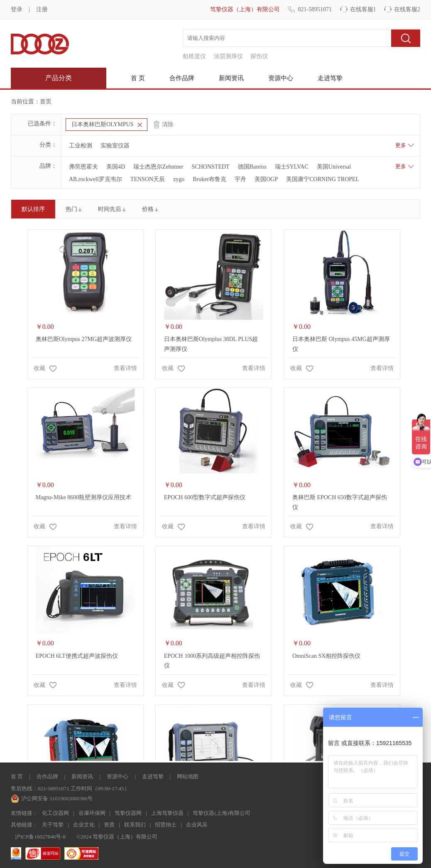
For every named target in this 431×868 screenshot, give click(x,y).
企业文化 (84, 825)
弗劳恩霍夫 (83, 167)
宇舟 (240, 179)
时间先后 (110, 209)
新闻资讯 (231, 78)
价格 (148, 209)
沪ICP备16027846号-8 (40, 837)
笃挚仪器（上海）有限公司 (245, 9)
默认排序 (33, 209)
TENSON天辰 (148, 179)
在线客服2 (407, 9)
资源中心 (281, 78)
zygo (179, 179)
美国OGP (266, 179)
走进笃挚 (330, 78)
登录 (17, 9)
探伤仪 (259, 56)
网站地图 (188, 776)
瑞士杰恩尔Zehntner (158, 167)
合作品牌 (182, 78)
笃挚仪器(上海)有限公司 (222, 813)
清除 (168, 124)
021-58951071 (315, 9)
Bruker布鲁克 (209, 179)
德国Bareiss (252, 167)
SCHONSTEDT (211, 167)
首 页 (138, 78)
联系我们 (135, 825)
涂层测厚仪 (228, 56)
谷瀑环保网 (92, 813)
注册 (42, 9)
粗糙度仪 (194, 56)
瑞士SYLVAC (292, 167)
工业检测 (81, 146)
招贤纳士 (166, 825)
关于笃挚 (53, 825)
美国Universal (334, 167)
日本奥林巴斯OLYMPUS (103, 124)
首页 (46, 102)
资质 (109, 825)
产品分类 (59, 78)
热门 (71, 209)
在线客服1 (363, 9)
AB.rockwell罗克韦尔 (96, 179)
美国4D (116, 167)
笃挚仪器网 (128, 813)
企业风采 (197, 825)
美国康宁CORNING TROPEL (323, 179)
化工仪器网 (55, 813)
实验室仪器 (115, 146)
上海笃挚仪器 (167, 813)
